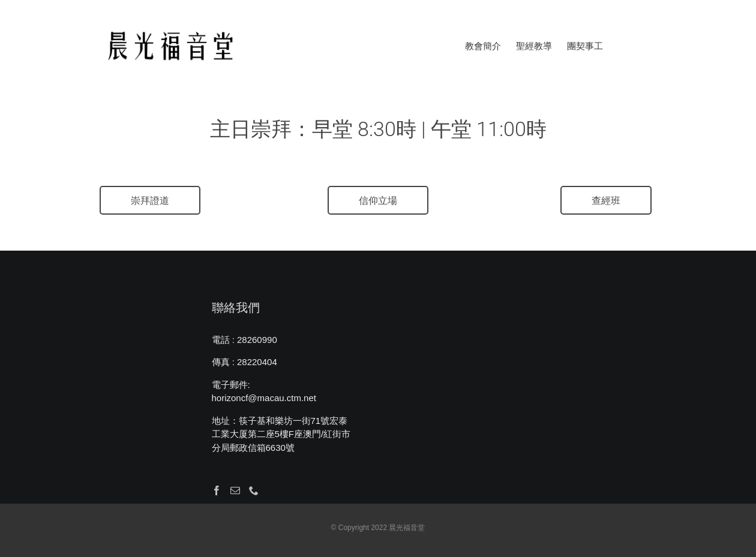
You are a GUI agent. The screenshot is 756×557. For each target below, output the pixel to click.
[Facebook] (217, 490)
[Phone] (254, 490)
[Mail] (235, 490)
